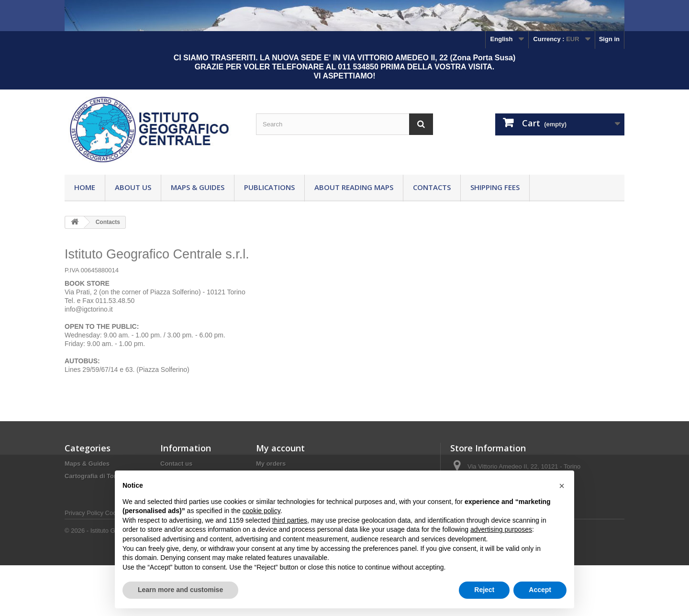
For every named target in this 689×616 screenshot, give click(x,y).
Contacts (432, 187)
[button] (562, 486)
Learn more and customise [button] (180, 590)
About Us (133, 187)
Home (85, 187)
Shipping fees (495, 187)
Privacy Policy (84, 564)
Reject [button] (484, 590)
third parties (290, 520)
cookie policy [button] (261, 511)
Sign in (609, 39)
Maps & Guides (198, 187)
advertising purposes (501, 529)
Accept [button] (540, 590)
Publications (269, 187)
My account (280, 448)
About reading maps (354, 187)
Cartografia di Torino (95, 476)
